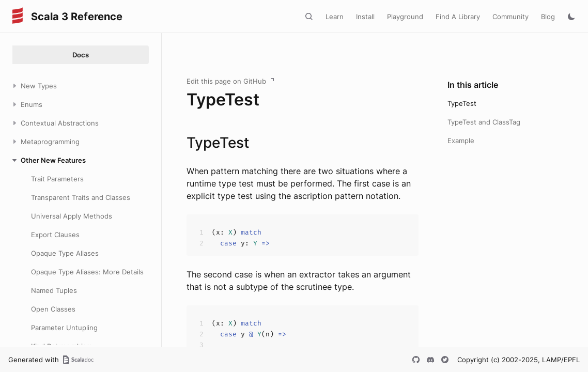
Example (461, 141)
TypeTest (462, 103)
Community (510, 17)
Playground (405, 17)
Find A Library (458, 17)
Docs (81, 55)
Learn (335, 17)
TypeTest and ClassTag (484, 122)
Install (365, 17)
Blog (548, 17)
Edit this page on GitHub (226, 81)
